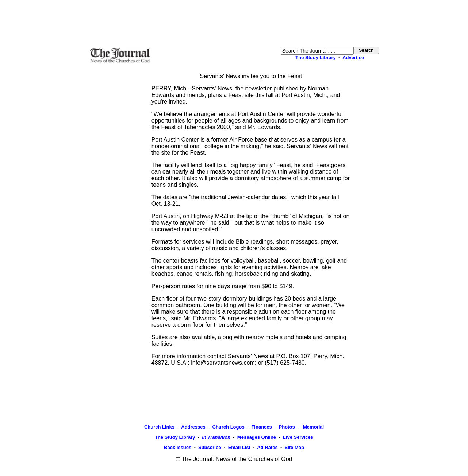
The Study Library (316, 57)
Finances (261, 427)
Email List (239, 447)
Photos (287, 427)
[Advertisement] (234, 23)
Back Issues (178, 447)
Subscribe (210, 447)
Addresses (193, 427)
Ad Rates (267, 447)
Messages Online (257, 437)
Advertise (353, 57)
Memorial (313, 427)
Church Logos (229, 427)
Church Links (159, 427)
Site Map (294, 447)
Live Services (298, 437)
